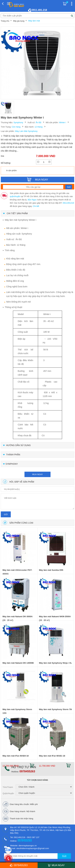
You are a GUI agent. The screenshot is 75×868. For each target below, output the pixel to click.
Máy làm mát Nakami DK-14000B (18, 663)
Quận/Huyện (8, 793)
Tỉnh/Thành (8, 787)
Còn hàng (16, 127)
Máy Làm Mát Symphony (26, 131)
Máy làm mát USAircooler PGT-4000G (17, 572)
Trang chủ (5, 21)
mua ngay (38, 474)
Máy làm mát (34, 21)
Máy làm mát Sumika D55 (51, 570)
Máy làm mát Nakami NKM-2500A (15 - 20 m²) (55, 618)
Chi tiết (36, 206)
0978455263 (27, 771)
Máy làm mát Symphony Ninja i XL (55, 663)
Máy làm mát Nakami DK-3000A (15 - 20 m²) (17, 618)
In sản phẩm (11, 171)
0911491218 (68, 203)
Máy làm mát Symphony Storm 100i (17, 711)
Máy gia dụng (19, 21)
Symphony (18, 122)
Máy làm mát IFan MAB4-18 (16, 756)
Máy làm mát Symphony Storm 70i (55, 709)
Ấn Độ (39, 122)
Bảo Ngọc (32, 200)
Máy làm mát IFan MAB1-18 (52, 756)
